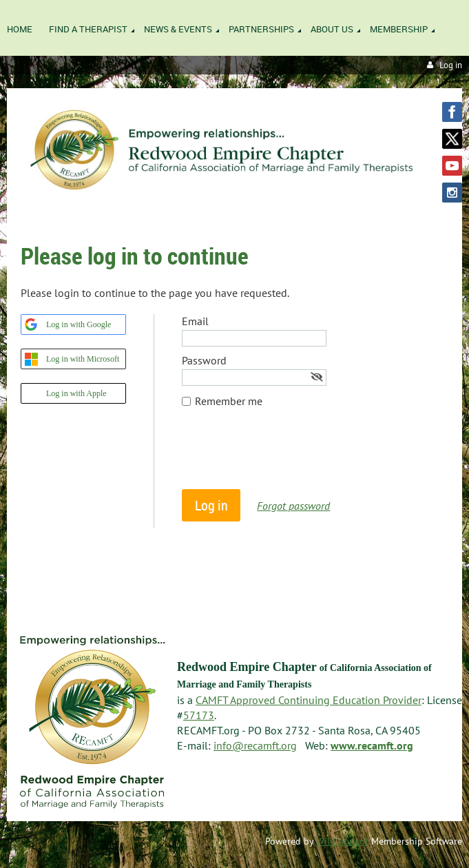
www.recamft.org (372, 745)
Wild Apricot (342, 841)
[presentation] (286, 455)
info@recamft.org (255, 745)
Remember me (229, 401)
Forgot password (293, 506)
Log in (451, 65)
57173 (199, 715)
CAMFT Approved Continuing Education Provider (309, 700)
